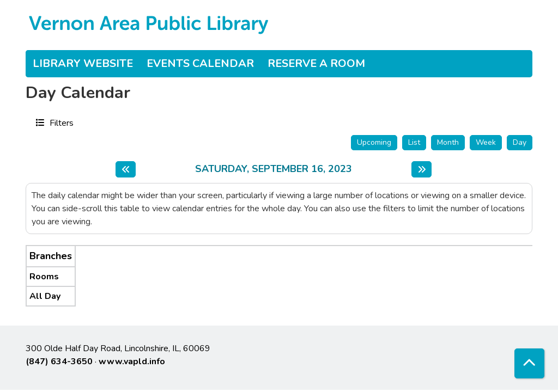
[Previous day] (126, 169)
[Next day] (421, 169)
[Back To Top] (529, 363)
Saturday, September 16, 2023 (274, 169)
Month (448, 142)
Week (486, 142)
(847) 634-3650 (59, 362)
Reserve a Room (316, 63)
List (414, 142)
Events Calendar (200, 63)
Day (520, 142)
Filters (60, 122)
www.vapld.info (132, 362)
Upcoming (374, 142)
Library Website (83, 63)
